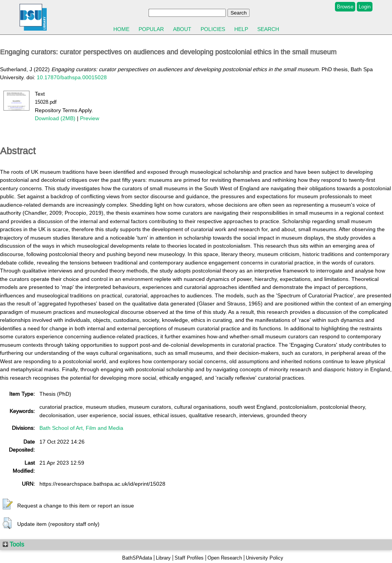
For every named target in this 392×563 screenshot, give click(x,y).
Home (121, 29)
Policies (213, 29)
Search (268, 29)
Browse (345, 7)
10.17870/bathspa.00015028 (72, 77)
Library (163, 558)
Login (365, 7)
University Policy (265, 558)
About (182, 29)
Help (241, 29)
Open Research (225, 558)
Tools (13, 544)
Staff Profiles (189, 558)
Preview (90, 118)
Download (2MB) (55, 118)
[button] (8, 504)
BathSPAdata (137, 558)
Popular (151, 29)
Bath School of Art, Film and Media (81, 428)
